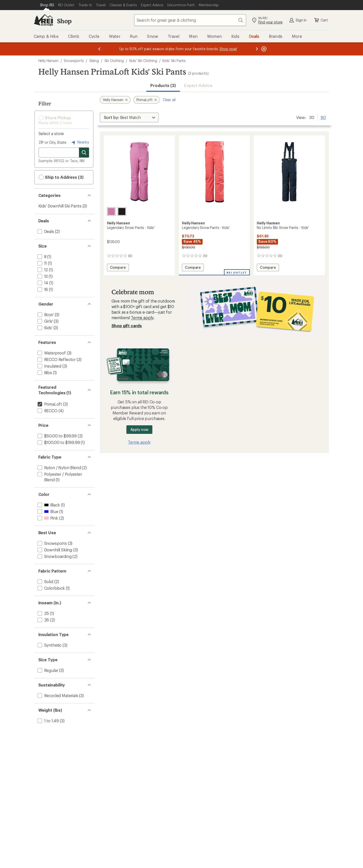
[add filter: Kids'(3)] (45, 328)
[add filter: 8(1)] (41, 257)
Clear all (169, 100)
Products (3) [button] (163, 85)
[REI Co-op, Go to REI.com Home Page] (43, 20)
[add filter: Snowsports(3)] (52, 543)
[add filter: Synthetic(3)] (49, 645)
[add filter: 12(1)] (42, 270)
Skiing (94, 61)
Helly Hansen (48, 61)
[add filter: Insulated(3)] (49, 366)
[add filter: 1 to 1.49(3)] (48, 721)
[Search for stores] (84, 153)
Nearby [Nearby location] (80, 142)
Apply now (139, 429)
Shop (64, 21)
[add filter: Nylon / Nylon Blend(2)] (59, 468)
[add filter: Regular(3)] (47, 670)
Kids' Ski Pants (174, 61)
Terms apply (142, 318)
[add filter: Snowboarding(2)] (54, 556)
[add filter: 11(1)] (42, 263)
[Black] (122, 212)
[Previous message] (99, 49)
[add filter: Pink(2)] (47, 518)
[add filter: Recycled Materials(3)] (57, 695)
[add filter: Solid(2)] (45, 581)
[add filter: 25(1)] (43, 613)
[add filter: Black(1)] (48, 505)
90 (323, 117)
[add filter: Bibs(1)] (44, 372)
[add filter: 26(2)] (43, 620)
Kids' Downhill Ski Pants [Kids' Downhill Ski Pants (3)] (60, 206)
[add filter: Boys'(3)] (45, 315)
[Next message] (257, 49)
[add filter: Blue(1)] (47, 511)
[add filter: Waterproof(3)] (51, 353)
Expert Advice (198, 85)
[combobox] (190, 20)
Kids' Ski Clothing (143, 61)
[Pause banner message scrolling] (263, 49)
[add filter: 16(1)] (42, 289)
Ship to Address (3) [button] (61, 177)
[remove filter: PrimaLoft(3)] (49, 404)
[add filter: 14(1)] (43, 283)
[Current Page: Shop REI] (47, 5)
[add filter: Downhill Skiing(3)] (54, 550)
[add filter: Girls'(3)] (45, 321)
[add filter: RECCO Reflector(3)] (56, 359)
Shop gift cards (127, 326)
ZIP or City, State (52, 142)
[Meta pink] (111, 212)
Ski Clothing (114, 61)
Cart (321, 20)
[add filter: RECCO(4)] (47, 411)
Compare (119, 268)
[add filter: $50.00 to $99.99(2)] (57, 436)
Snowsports (74, 61)
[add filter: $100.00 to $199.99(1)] (58, 442)
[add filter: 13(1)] (42, 276)
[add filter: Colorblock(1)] (51, 588)
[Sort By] (129, 117)
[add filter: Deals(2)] (45, 231)
